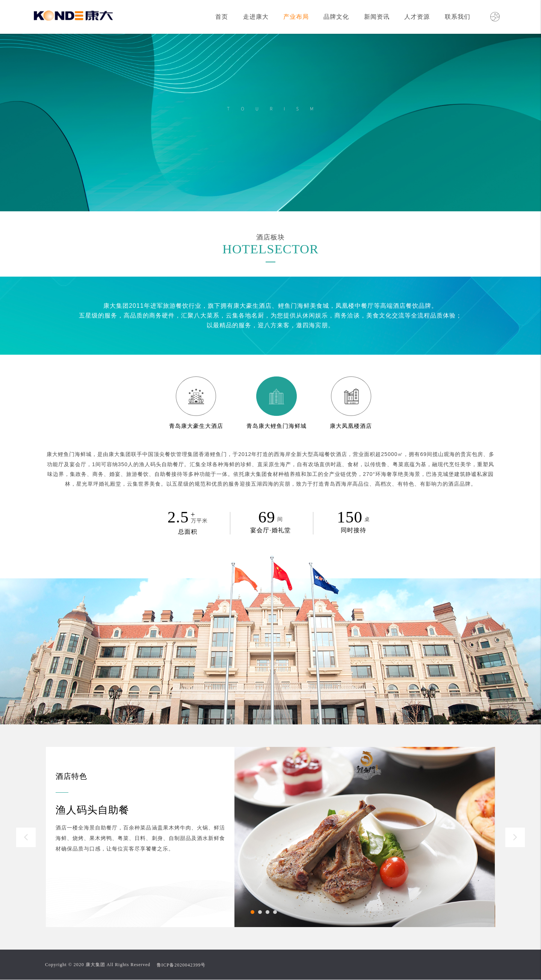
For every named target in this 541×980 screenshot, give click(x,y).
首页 (222, 17)
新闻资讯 (377, 17)
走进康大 (256, 17)
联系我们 (458, 17)
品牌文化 (336, 17)
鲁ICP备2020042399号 (181, 965)
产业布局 (296, 17)
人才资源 (417, 17)
